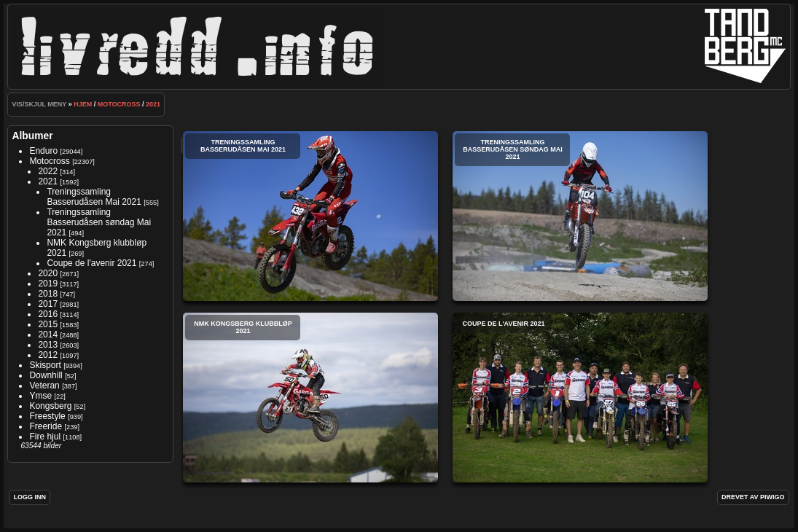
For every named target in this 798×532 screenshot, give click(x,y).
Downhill (46, 375)
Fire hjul (45, 437)
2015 (48, 324)
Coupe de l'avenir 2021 (91, 263)
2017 (48, 304)
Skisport (45, 365)
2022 (48, 171)
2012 (48, 355)
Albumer (32, 136)
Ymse (40, 396)
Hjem (83, 104)
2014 (48, 335)
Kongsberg (50, 406)
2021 (153, 104)
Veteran (44, 386)
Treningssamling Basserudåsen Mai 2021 (94, 197)
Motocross (119, 104)
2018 (48, 294)
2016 (48, 314)
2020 (48, 273)
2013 (48, 345)
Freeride (46, 426)
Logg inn (30, 497)
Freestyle (47, 416)
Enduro (43, 151)
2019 (48, 283)
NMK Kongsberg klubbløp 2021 (310, 398)
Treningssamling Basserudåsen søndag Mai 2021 (99, 222)
